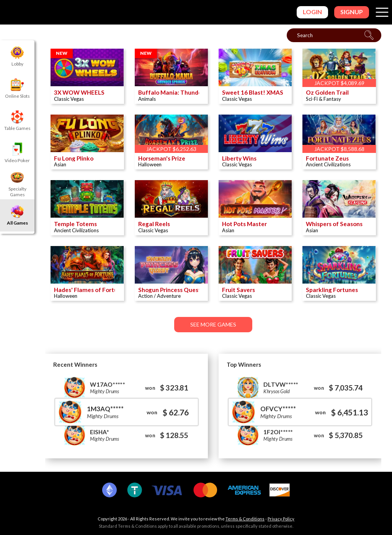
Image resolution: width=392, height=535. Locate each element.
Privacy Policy (281, 519)
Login (312, 12)
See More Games (213, 327)
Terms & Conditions (245, 519)
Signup (352, 12)
